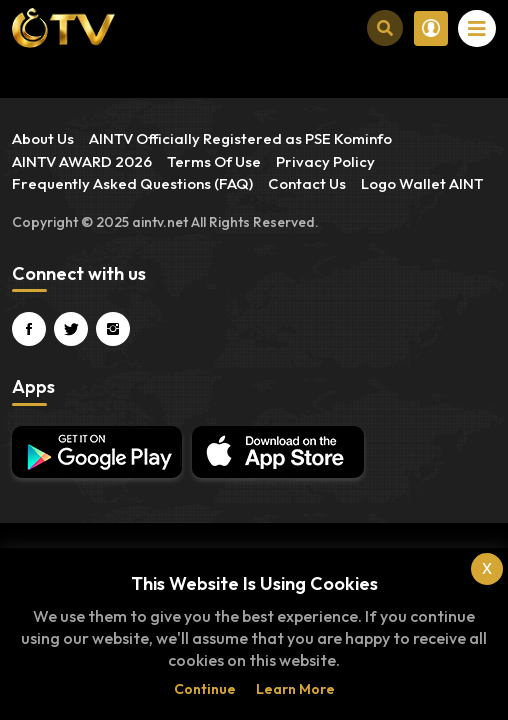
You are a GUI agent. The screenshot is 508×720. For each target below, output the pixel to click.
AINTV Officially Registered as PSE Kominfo (240, 138)
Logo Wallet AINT (422, 183)
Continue (205, 689)
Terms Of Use (214, 161)
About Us (43, 138)
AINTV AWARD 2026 (82, 161)
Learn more (295, 689)
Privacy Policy (325, 161)
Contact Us (307, 183)
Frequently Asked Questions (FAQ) (132, 183)
